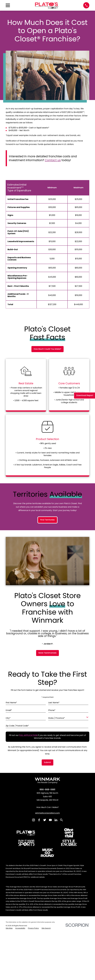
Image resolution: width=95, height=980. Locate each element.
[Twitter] (45, 901)
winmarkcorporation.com (47, 894)
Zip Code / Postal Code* (17, 807)
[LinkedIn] (56, 901)
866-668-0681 (47, 871)
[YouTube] (50, 901)
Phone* (52, 792)
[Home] (47, 5)
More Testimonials (47, 734)
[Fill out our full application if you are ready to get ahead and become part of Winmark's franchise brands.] (28, 817)
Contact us (53, 160)
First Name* (11, 784)
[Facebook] (39, 901)
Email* (9, 792)
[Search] (61, 901)
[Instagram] (34, 901)
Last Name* (54, 784)
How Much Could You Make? (47, 349)
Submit (47, 844)
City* (8, 799)
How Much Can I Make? (47, 889)
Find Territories (47, 601)
